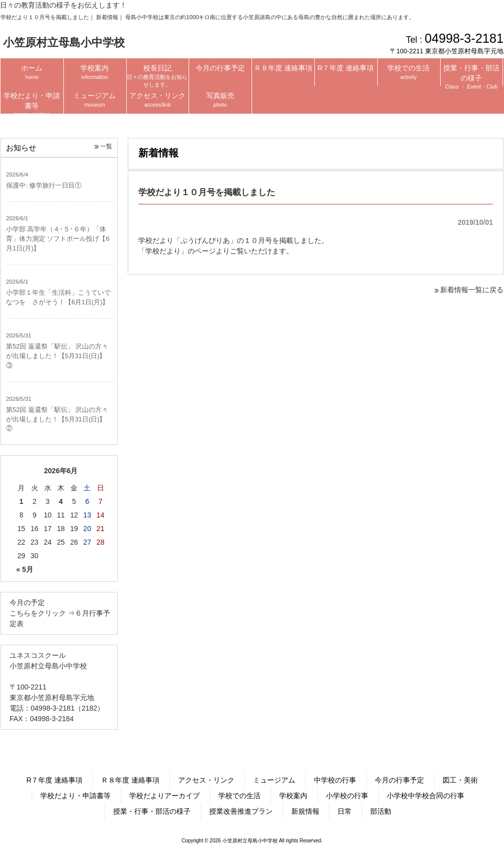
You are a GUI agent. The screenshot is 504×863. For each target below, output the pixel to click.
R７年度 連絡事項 (54, 780)
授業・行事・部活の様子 (152, 811)
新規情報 (305, 811)
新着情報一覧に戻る (472, 290)
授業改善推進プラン (241, 811)
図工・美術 (460, 780)
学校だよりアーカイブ (164, 796)
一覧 (106, 146)
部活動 (381, 811)
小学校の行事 (347, 796)
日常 (345, 811)
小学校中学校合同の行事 (426, 796)
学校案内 (293, 796)
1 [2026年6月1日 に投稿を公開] (21, 501)
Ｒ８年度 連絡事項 (130, 780)
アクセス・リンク (206, 780)
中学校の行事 (335, 780)
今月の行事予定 (399, 780)
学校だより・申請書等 (75, 796)
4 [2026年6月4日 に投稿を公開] (61, 501)
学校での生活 (239, 796)
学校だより (163, 251)
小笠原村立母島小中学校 (64, 42)
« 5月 (24, 569)
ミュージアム (274, 780)
